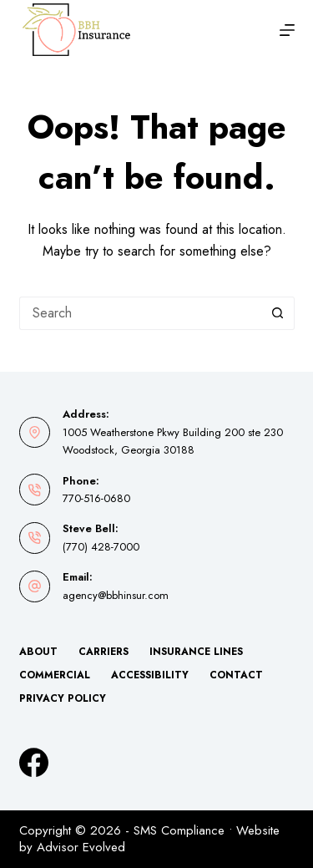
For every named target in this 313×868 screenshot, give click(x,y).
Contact (236, 676)
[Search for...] (140, 313)
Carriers (103, 652)
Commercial (55, 676)
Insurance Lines (196, 652)
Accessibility (150, 676)
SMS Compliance (179, 830)
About (38, 652)
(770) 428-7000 (101, 547)
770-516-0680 (96, 498)
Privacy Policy (63, 699)
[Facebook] (34, 762)
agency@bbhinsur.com (116, 595)
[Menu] (287, 30)
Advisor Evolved (81, 847)
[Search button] (278, 313)
